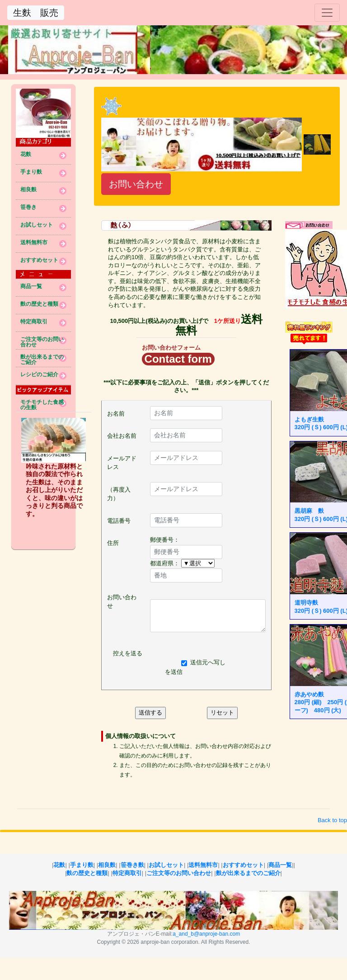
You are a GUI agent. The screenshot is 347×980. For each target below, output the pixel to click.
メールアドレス (122, 463)
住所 (113, 543)
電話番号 (119, 521)
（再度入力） (119, 494)
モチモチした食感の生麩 (42, 403)
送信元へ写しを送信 (195, 667)
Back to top (332, 820)
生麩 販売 (36, 13)
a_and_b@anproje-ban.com (206, 934)
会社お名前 (122, 436)
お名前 (116, 414)
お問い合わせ (136, 184)
